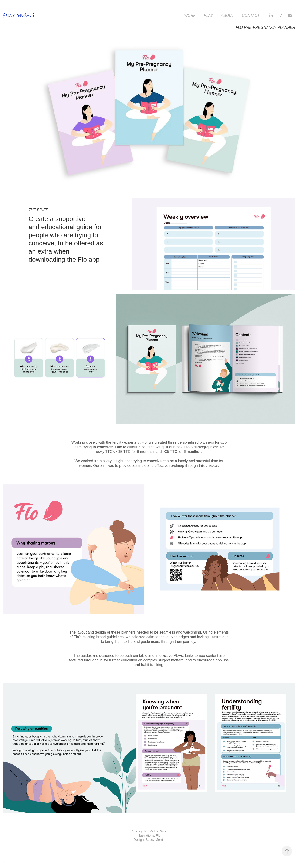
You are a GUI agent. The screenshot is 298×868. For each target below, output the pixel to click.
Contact (251, 15)
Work (190, 15)
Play (208, 15)
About (227, 15)
